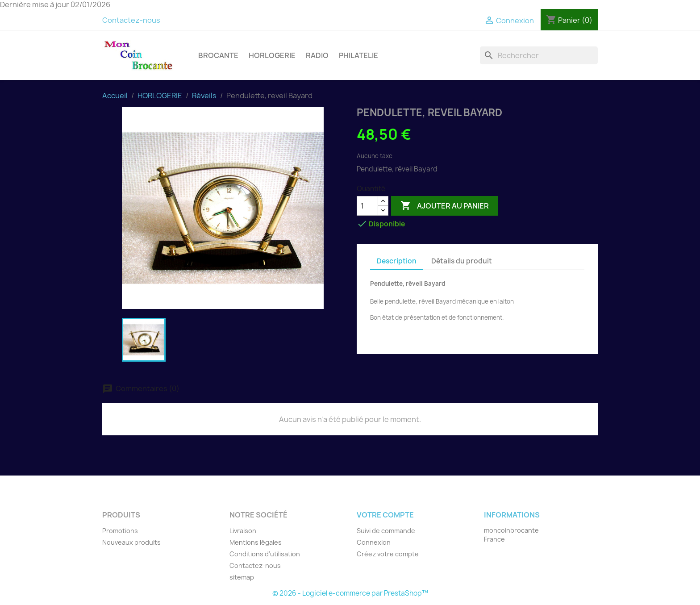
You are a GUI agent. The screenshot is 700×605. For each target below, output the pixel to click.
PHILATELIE (358, 55)
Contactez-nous (131, 20)
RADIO (317, 55)
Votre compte (385, 515)
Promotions (120, 531)
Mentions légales (256, 542)
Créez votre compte (388, 554)
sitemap (242, 577)
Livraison (243, 531)
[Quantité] (367, 206)
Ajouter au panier (445, 206)
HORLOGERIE (272, 55)
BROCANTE (218, 55)
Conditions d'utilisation (265, 554)
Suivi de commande (386, 531)
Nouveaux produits (131, 542)
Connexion (374, 542)
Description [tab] (397, 261)
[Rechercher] (539, 55)
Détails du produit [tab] (462, 261)
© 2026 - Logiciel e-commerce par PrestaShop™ (350, 593)
